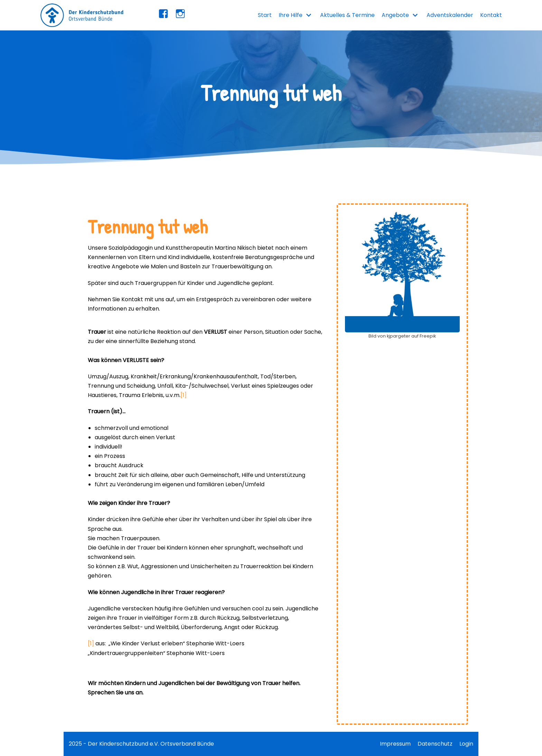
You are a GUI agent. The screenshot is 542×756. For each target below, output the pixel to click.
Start (265, 15)
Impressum (395, 744)
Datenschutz (435, 744)
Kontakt (491, 15)
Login (466, 744)
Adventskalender (450, 15)
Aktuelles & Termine (347, 15)
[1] (184, 395)
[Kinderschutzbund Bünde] (82, 15)
